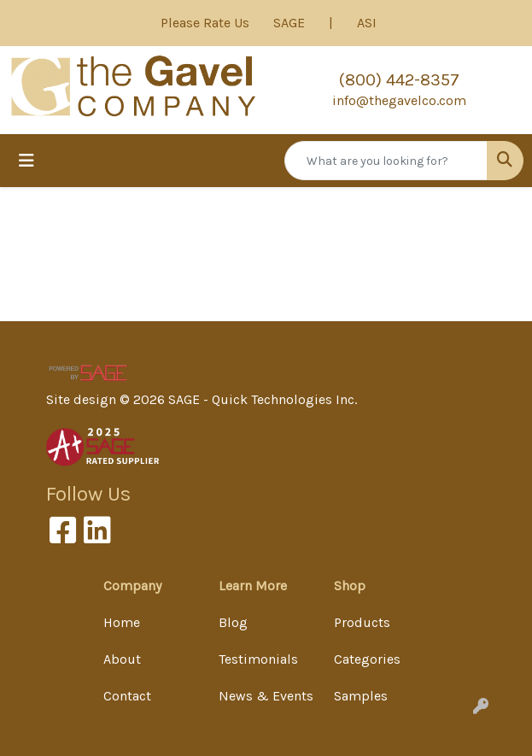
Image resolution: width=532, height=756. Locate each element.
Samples (361, 696)
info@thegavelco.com (399, 100)
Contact (127, 696)
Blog (233, 622)
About (122, 659)
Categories (367, 659)
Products (362, 622)
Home (122, 622)
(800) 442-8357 (399, 80)
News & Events (266, 696)
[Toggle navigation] (26, 161)
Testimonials (258, 659)
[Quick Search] (386, 161)
